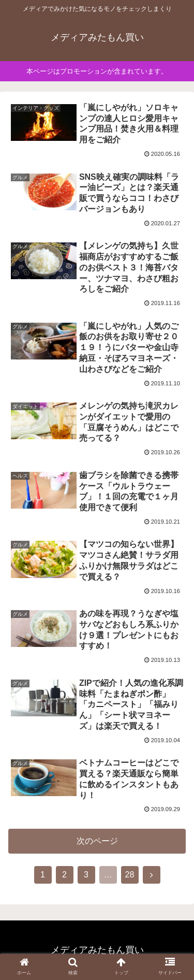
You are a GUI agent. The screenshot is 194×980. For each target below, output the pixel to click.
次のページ (97, 841)
